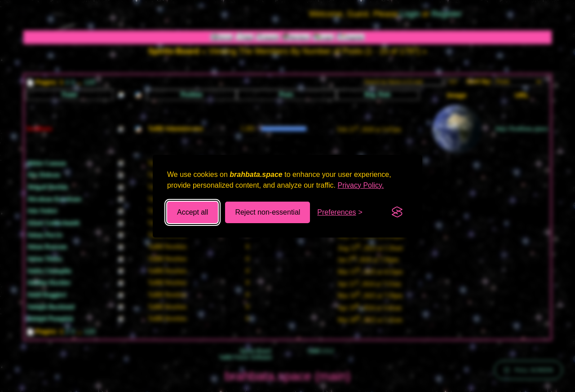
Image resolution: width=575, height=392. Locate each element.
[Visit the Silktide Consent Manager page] (397, 212)
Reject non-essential (268, 212)
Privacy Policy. (361, 185)
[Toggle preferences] (340, 212)
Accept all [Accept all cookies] (192, 212)
